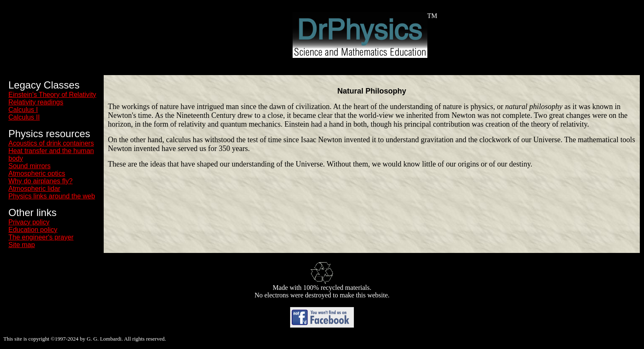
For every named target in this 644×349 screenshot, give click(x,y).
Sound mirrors (29, 166)
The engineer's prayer (41, 237)
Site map (22, 245)
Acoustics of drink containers (51, 143)
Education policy (33, 230)
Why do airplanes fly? (41, 181)
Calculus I (23, 110)
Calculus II (24, 117)
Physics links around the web (52, 196)
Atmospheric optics (37, 173)
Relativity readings (36, 102)
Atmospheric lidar (34, 189)
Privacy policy (29, 222)
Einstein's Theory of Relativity (52, 95)
